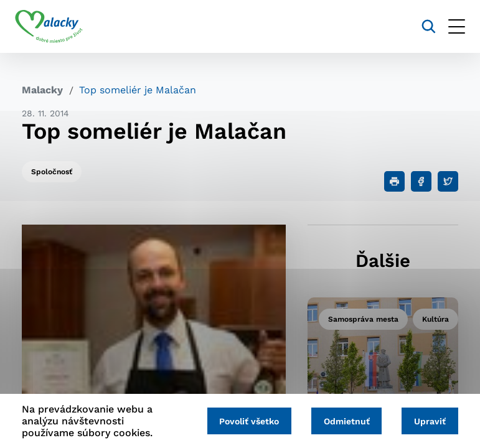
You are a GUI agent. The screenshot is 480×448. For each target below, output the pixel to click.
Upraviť (429, 421)
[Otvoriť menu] (450, 26)
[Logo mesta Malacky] (56, 27)
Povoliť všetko (242, 421)
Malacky (42, 90)
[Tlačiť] (394, 181)
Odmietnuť (342, 421)
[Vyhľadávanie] (422, 26)
